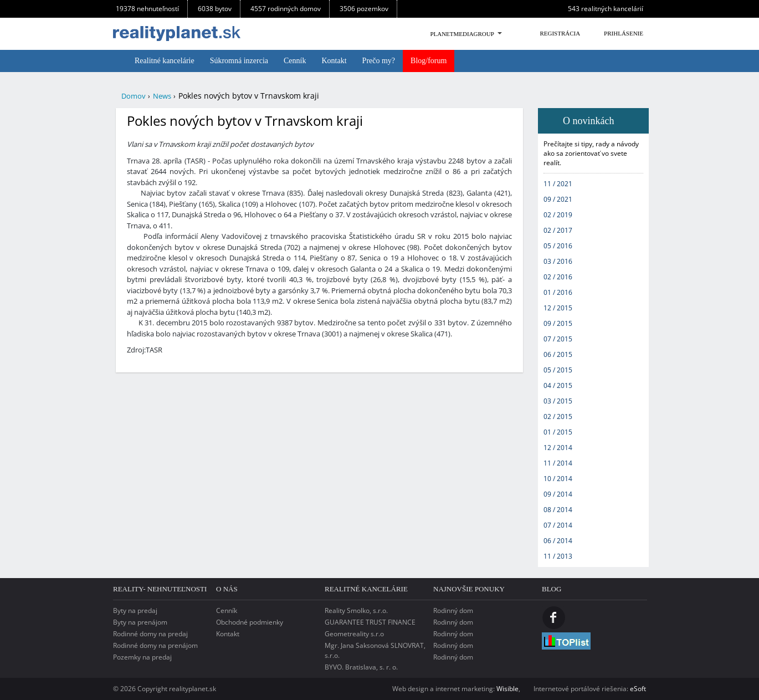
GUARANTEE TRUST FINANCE (370, 622)
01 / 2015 (558, 432)
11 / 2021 (558, 184)
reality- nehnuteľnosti (160, 589)
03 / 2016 (558, 261)
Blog (552, 589)
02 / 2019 (558, 215)
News (162, 96)
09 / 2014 (558, 494)
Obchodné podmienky (250, 622)
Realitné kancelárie (366, 589)
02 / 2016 (558, 277)
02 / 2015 (558, 417)
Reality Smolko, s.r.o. (356, 610)
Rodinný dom (453, 610)
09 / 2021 (558, 199)
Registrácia (560, 33)
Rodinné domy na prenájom (155, 645)
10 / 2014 (558, 479)
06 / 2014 (558, 541)
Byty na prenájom (140, 622)
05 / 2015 (558, 370)
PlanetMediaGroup (462, 34)
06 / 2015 (558, 354)
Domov (134, 96)
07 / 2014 (558, 525)
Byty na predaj (135, 610)
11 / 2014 (558, 463)
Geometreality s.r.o (354, 634)
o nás (227, 589)
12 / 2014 (558, 448)
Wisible (507, 689)
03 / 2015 (558, 401)
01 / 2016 (558, 292)
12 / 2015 (558, 308)
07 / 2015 (558, 339)
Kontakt (228, 634)
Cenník (227, 610)
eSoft (638, 689)
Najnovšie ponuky (469, 589)
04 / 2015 (558, 385)
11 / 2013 (558, 556)
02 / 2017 (558, 230)
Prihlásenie (624, 33)
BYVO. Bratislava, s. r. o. (361, 667)
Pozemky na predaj (142, 657)
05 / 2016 (558, 246)
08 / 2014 (558, 510)
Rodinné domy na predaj (150, 634)
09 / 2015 (558, 323)
